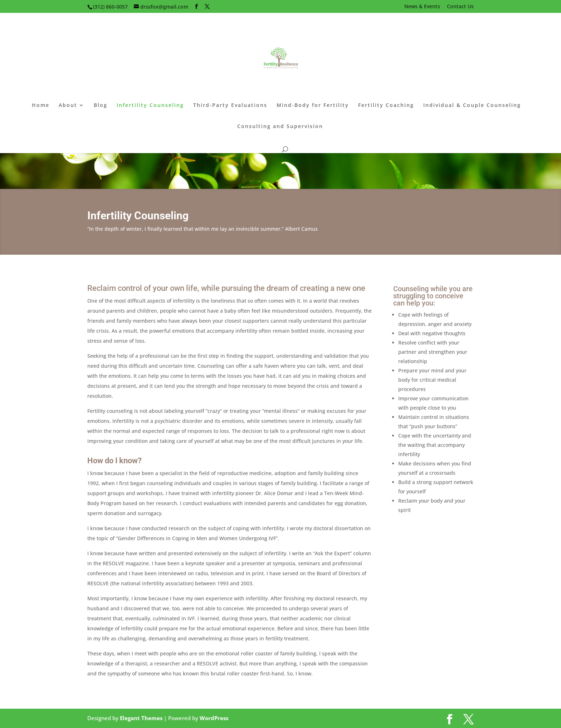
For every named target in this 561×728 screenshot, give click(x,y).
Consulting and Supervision (280, 127)
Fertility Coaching (386, 106)
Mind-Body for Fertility (313, 106)
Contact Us (460, 7)
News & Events (422, 7)
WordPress (214, 718)
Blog (101, 106)
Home (41, 106)
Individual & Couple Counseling (472, 106)
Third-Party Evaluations (230, 106)
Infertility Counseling (150, 106)
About (68, 106)
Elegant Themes (141, 718)
